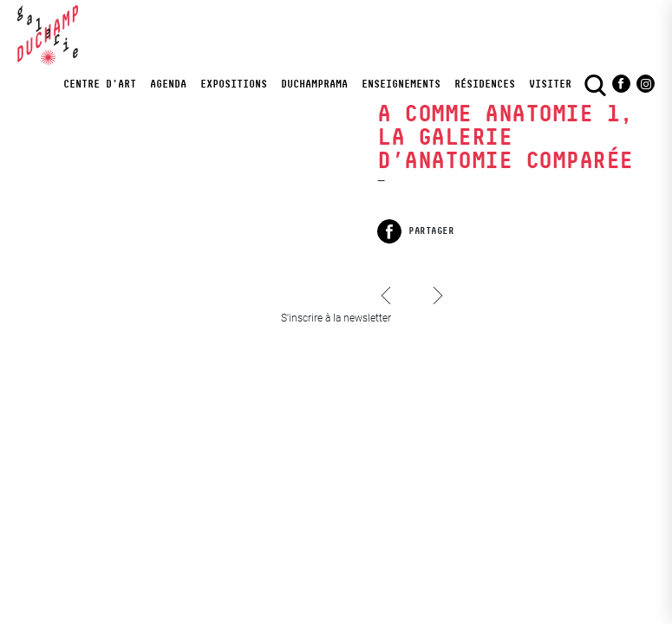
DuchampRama (314, 84)
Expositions (234, 84)
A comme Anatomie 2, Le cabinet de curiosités (438, 282)
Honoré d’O (391, 312)
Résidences (485, 84)
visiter (550, 84)
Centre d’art (100, 84)
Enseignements (401, 84)
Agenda (168, 84)
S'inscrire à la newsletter (336, 318)
